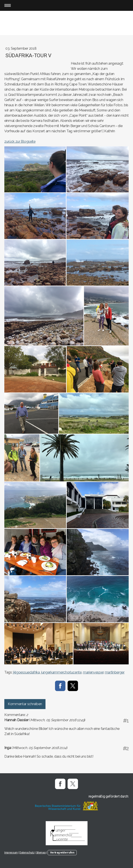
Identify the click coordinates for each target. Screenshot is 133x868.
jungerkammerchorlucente (61, 672)
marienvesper (93, 672)
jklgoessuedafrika (27, 672)
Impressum (11, 852)
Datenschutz (27, 852)
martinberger (115, 672)
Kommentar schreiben (25, 704)
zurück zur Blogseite (20, 141)
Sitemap (41, 852)
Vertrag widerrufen (62, 852)
